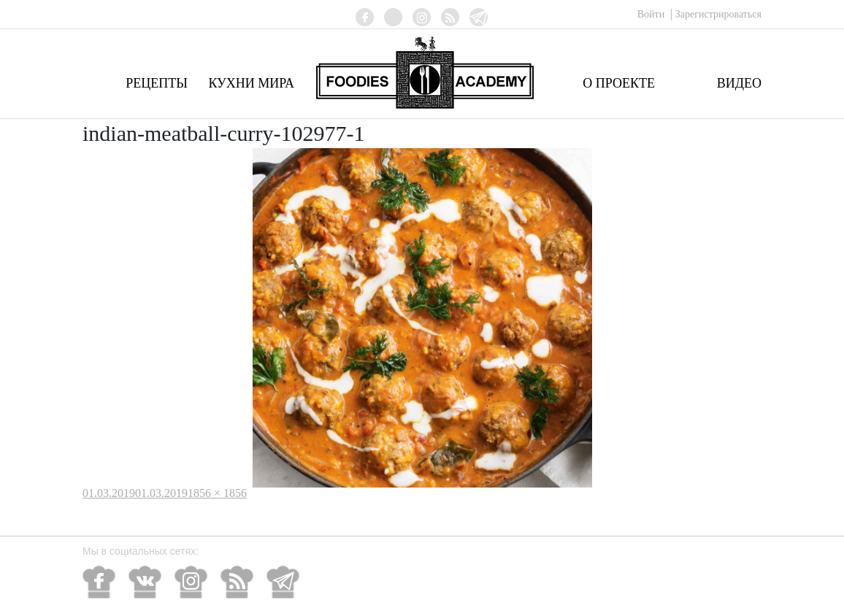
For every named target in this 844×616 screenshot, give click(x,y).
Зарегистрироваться (718, 14)
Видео (739, 83)
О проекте (619, 83)
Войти (652, 14)
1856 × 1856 (217, 493)
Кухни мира (251, 83)
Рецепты (157, 83)
